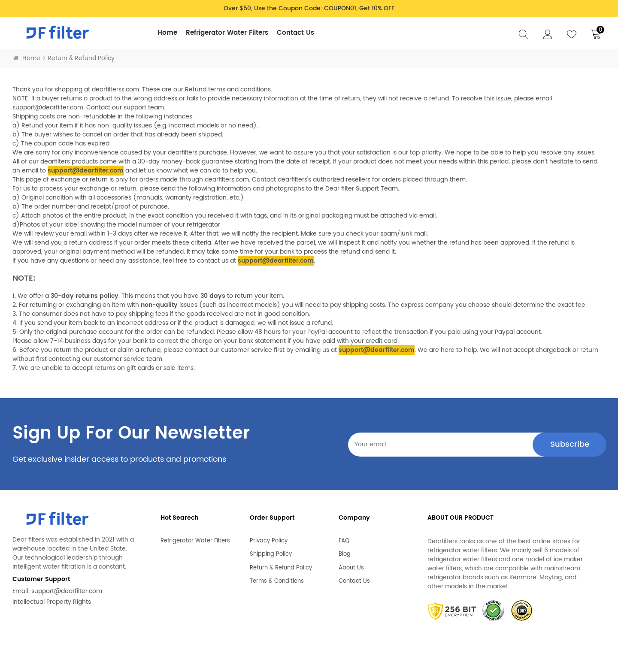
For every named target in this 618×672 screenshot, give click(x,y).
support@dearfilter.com (67, 591)
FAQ (344, 537)
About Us (351, 564)
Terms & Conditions (277, 578)
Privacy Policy (269, 537)
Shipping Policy (271, 551)
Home (167, 33)
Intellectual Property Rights (52, 602)
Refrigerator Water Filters (227, 33)
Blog (345, 551)
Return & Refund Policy (281, 564)
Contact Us (295, 33)
